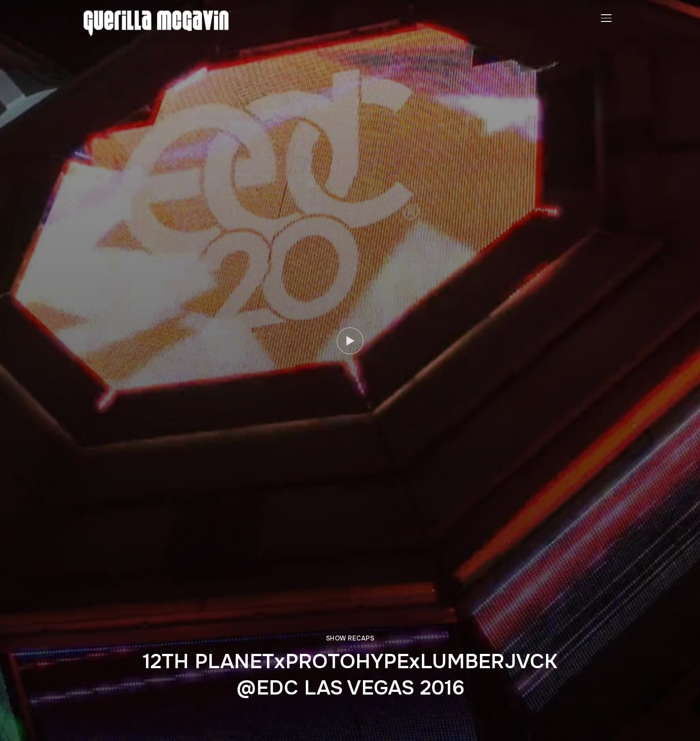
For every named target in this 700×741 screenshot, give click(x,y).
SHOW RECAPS (350, 638)
